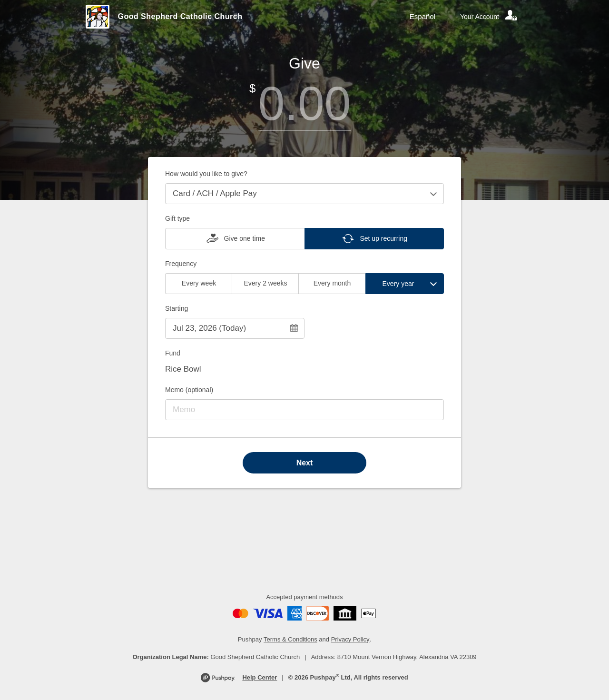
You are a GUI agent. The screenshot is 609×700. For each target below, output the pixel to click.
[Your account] (489, 17)
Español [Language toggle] (422, 16)
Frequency (181, 264)
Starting (177, 308)
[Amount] (304, 104)
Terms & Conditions (290, 639)
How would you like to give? (206, 174)
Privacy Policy (350, 639)
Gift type (177, 218)
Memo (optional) (189, 390)
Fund (173, 353)
